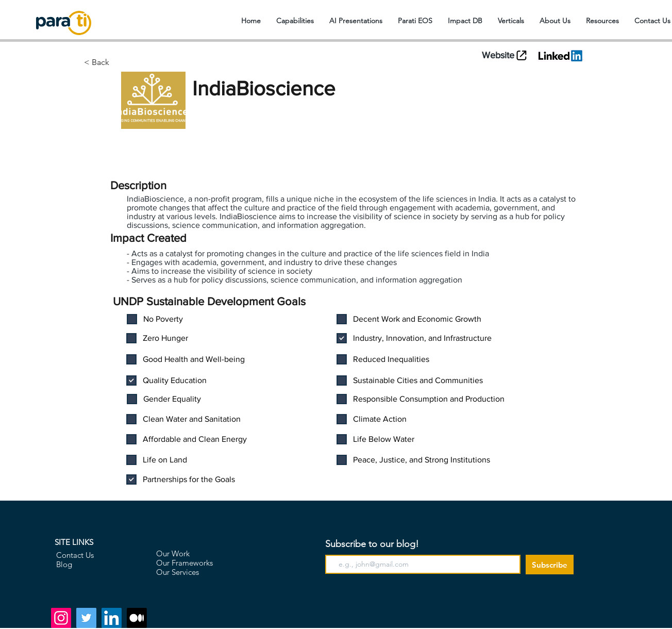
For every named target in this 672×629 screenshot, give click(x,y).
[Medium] (137, 618)
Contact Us (75, 555)
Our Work (173, 553)
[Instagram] (61, 618)
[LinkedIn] (112, 618)
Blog (64, 564)
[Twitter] (86, 618)
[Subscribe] (550, 565)
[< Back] (136, 62)
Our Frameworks (184, 563)
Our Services (178, 572)
